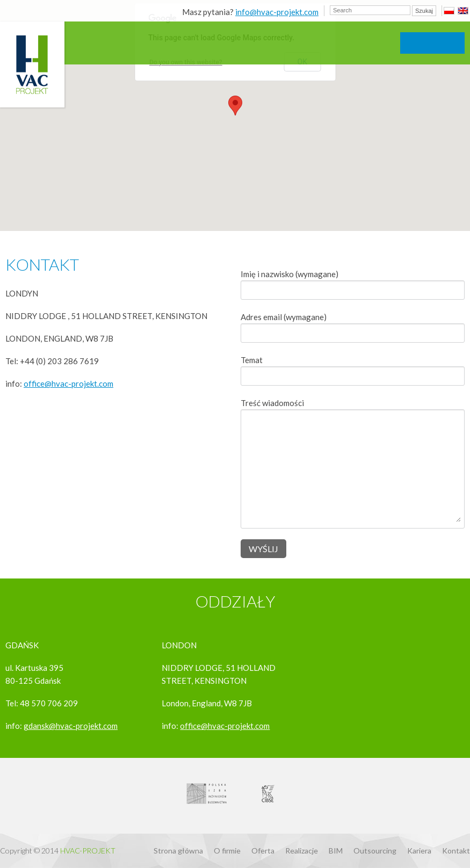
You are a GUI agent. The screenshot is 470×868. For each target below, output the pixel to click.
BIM (336, 851)
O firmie (227, 851)
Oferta (263, 851)
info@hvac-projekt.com (277, 12)
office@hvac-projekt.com (68, 384)
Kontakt (456, 851)
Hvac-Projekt (88, 851)
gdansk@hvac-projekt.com (71, 726)
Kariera (419, 851)
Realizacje (302, 851)
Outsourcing (375, 851)
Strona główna (178, 851)
